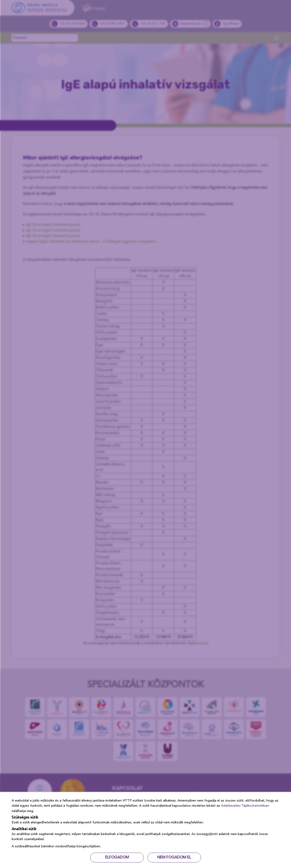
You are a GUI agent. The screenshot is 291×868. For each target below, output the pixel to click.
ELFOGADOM (117, 858)
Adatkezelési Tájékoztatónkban (245, 806)
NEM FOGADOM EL (174, 858)
